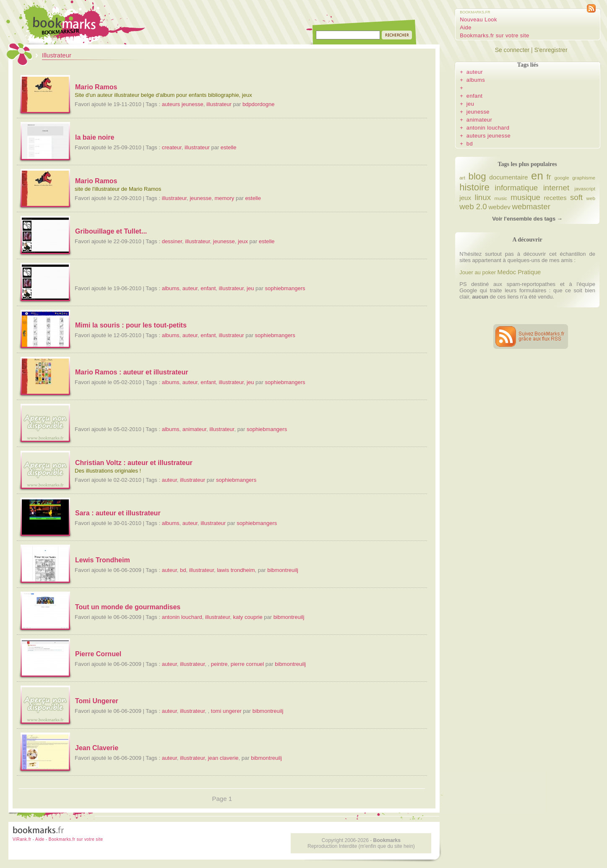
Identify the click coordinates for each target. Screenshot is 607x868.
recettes (555, 198)
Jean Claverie (97, 748)
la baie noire (95, 137)
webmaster (531, 207)
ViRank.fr (22, 839)
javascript (585, 188)
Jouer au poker (478, 272)
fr (548, 177)
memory (224, 198)
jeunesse (201, 198)
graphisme (584, 178)
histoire (474, 187)
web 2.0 (473, 207)
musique (525, 197)
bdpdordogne (259, 104)
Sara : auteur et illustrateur (118, 513)
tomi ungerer (226, 711)
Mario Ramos (96, 87)
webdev (499, 207)
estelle (229, 147)
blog (477, 176)
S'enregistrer (551, 50)
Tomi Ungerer (97, 701)
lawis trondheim (236, 570)
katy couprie (248, 617)
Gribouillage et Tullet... (111, 231)
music (501, 198)
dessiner (172, 241)
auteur (190, 288)
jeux (243, 241)
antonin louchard (182, 617)
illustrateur (219, 104)
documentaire (508, 177)
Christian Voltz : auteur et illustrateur (134, 463)
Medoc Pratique (519, 272)
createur (172, 147)
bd (183, 570)
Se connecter (512, 50)
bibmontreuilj (283, 570)
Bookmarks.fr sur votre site (494, 35)
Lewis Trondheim (103, 560)
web (590, 198)
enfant (208, 288)
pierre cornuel (247, 664)
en (537, 176)
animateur (194, 429)
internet (556, 188)
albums (171, 288)
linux (483, 197)
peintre (219, 664)
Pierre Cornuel (98, 654)
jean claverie (223, 758)
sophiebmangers (285, 288)
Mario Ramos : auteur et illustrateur (132, 372)
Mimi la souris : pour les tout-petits (131, 325)
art (462, 178)
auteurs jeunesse (183, 104)
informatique (516, 188)
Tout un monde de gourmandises (128, 607)
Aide (466, 27)
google (562, 178)
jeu (250, 288)
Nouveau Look (478, 19)
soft (576, 197)
